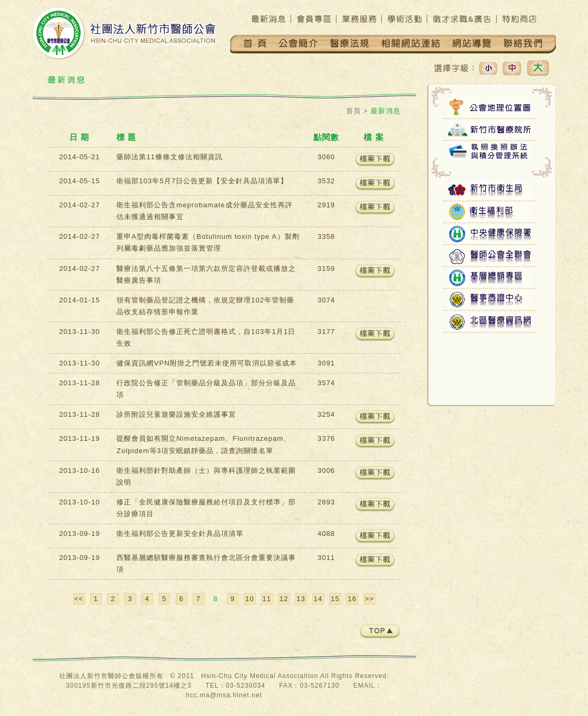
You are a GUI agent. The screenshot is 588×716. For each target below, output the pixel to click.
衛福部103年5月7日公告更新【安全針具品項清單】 (202, 181)
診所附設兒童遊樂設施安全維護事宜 (176, 414)
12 (284, 599)
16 (352, 599)
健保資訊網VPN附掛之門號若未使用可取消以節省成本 (207, 363)
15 (335, 599)
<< (79, 599)
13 (301, 599)
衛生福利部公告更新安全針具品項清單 (180, 534)
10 (249, 599)
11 (266, 599)
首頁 (354, 111)
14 (318, 599)
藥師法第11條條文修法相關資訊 (169, 157)
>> (369, 599)
